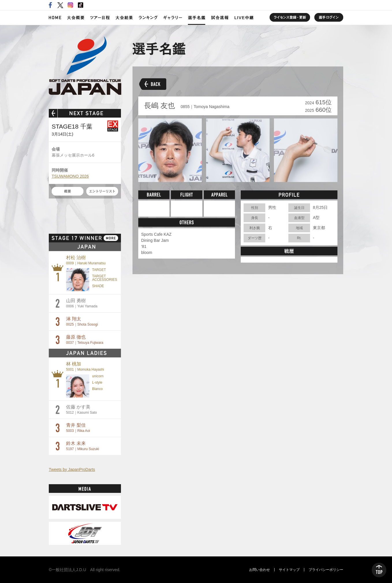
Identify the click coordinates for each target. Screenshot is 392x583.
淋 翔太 (82, 321)
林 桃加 (85, 366)
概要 (68, 191)
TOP (379, 570)
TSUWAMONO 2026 (70, 176)
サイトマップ (289, 570)
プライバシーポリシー (326, 570)
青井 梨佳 (78, 428)
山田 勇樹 (82, 303)
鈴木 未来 (83, 446)
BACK (152, 84)
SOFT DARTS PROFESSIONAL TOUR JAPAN (85, 66)
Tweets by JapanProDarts (72, 469)
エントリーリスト (102, 191)
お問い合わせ (260, 570)
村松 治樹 (86, 260)
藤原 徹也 (85, 340)
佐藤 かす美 (82, 410)
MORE (111, 238)
